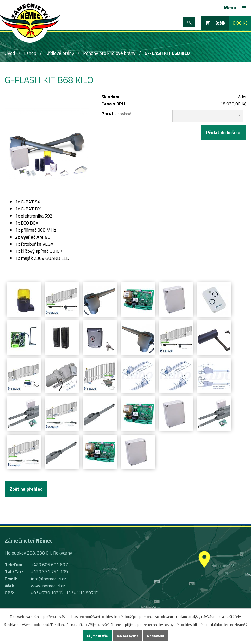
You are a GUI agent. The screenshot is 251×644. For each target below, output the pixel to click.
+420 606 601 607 (49, 565)
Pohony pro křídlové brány (109, 53)
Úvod (10, 53)
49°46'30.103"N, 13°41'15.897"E (64, 593)
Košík (220, 23)
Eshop (30, 53)
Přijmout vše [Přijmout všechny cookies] (97, 636)
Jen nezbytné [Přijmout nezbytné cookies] (127, 636)
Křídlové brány (60, 53)
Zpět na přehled (26, 489)
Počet (116, 114)
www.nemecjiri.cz (48, 586)
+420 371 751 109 (49, 572)
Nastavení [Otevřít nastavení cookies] (156, 636)
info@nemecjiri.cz (48, 579)
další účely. (233, 616)
